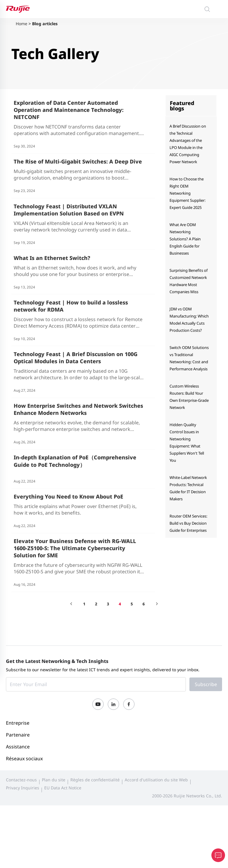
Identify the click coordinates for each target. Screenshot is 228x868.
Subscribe (206, 736)
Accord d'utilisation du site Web (156, 831)
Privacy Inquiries (23, 839)
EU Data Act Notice (63, 839)
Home (22, 24)
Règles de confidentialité (95, 831)
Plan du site (54, 831)
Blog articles (45, 24)
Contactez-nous (21, 831)
